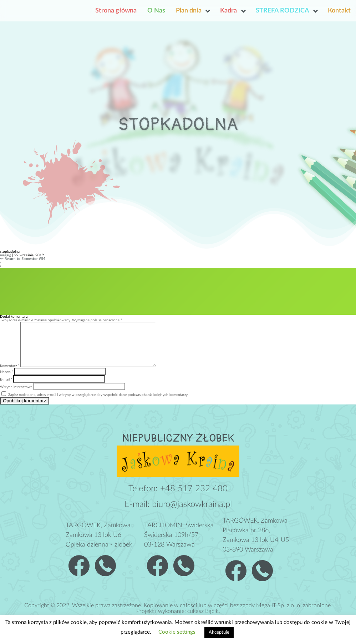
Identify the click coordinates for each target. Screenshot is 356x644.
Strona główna (116, 11)
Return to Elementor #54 (23, 259)
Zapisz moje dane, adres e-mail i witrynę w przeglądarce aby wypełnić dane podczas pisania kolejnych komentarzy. (98, 403)
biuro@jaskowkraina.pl (192, 513)
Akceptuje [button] (219, 632)
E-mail (6, 388)
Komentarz (10, 374)
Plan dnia (189, 11)
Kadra (228, 11)
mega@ (6, 255)
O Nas (156, 11)
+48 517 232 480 (194, 497)
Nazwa (7, 381)
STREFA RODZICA (283, 11)
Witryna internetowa (16, 396)
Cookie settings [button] (177, 632)
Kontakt (339, 11)
